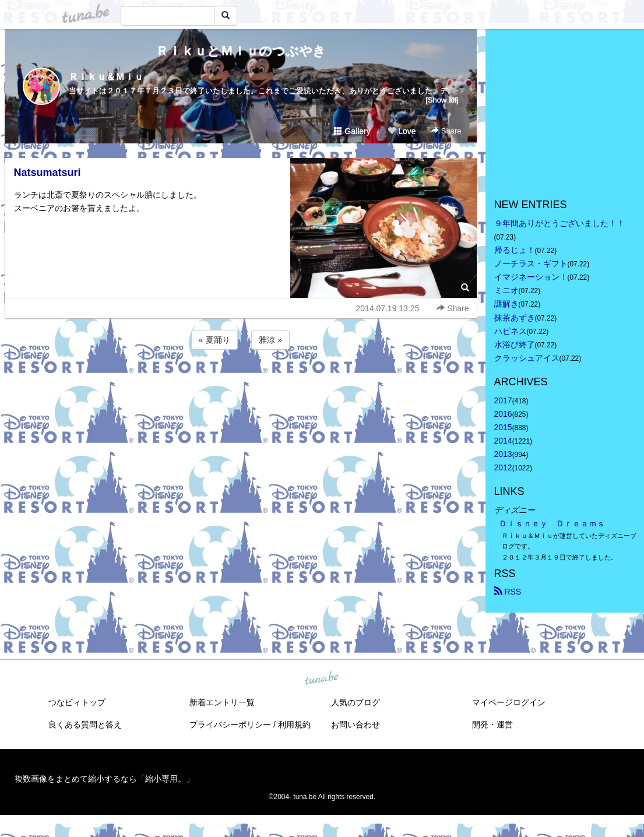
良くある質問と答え (85, 725)
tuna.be (322, 678)
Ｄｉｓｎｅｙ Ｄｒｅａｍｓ (552, 523)
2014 (503, 441)
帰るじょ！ (515, 250)
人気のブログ (356, 702)
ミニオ (506, 290)
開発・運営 (492, 725)
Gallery (352, 131)
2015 (503, 427)
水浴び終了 (515, 344)
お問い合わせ (356, 725)
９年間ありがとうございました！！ (559, 223)
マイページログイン (509, 702)
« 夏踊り (214, 340)
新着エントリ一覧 (222, 702)
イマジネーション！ (531, 277)
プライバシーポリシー (230, 725)
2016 (503, 414)
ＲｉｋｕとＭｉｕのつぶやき (241, 51)
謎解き (506, 304)
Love (402, 131)
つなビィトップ (77, 702)
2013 (503, 454)
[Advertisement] (241, 384)
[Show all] (442, 100)
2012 (503, 467)
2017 (503, 400)
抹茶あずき (515, 318)
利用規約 (294, 725)
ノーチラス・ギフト (531, 263)
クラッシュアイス (527, 358)
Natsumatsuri (47, 173)
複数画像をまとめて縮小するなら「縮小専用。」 (104, 779)
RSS (508, 592)
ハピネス (511, 331)
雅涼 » (270, 340)
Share (446, 131)
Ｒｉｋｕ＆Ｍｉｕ (106, 77)
